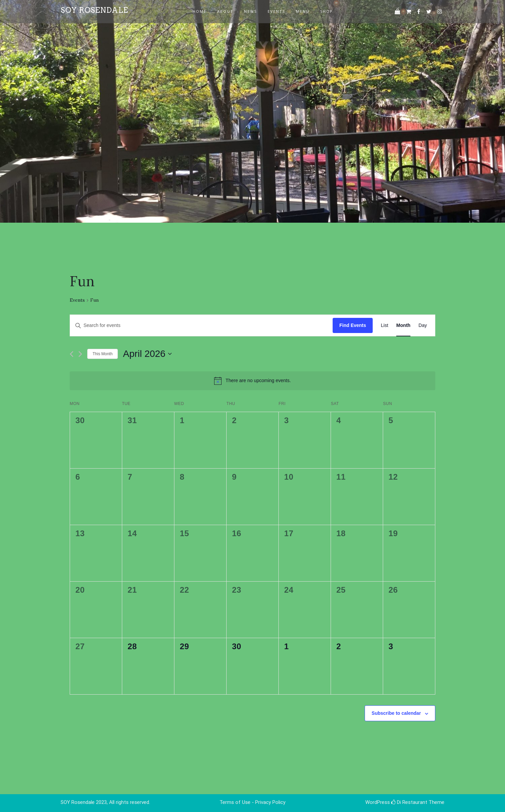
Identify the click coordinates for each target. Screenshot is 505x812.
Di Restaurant (409, 802)
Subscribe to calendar (396, 713)
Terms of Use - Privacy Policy (252, 802)
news (250, 11)
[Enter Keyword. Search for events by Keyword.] (201, 325)
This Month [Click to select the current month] (103, 354)
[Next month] (80, 354)
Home (199, 11)
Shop (327, 11)
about (225, 11)
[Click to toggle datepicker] (147, 354)
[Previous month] (72, 354)
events (276, 11)
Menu (303, 11)
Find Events (353, 325)
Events (77, 300)
